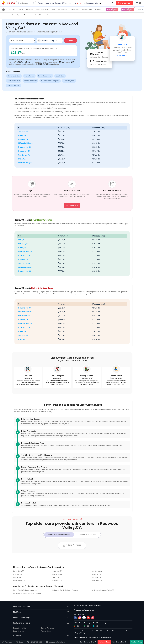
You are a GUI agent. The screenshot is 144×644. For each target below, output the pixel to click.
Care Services (6, 15)
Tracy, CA (56, 578)
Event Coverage (19, 631)
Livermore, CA (57, 581)
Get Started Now (72, 205)
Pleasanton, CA (24, 151)
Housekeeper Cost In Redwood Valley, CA (27, 593)
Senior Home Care (30, 81)
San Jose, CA (23, 132)
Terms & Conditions (98, 631)
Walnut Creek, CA (19, 581)
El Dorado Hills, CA (25, 143)
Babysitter (30, 10)
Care (80, 3)
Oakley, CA (22, 135)
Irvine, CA (22, 159)
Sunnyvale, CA (57, 574)
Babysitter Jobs (87, 10)
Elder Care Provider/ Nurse (59, 535)
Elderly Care (60, 76)
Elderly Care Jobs (14, 86)
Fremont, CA (18, 574)
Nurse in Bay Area (17, 15)
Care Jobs (99, 10)
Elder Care (122, 45)
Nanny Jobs (75, 10)
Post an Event (46, 631)
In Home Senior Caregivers (50, 81)
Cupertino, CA (57, 571)
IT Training (67, 3)
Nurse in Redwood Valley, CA (32, 15)
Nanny (21, 10)
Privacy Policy (111, 631)
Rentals (59, 3)
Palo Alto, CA (23, 139)
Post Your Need (128, 10)
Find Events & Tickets (41, 623)
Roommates (50, 3)
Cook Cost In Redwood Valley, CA (103, 590)
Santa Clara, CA (19, 571)
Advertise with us (124, 631)
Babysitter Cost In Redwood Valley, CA (65, 590)
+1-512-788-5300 (82, 605)
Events (41, 3)
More (99, 3)
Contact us (85, 631)
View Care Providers (72, 545)
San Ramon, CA (24, 155)
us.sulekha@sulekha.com (85, 610)
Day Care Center (42, 10)
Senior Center (29, 76)
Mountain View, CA (25, 163)
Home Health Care (14, 76)
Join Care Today (136, 642)
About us (76, 631)
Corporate (41, 636)
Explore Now (122, 55)
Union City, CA (96, 574)
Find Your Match (104, 642)
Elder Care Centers (88, 535)
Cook (53, 10)
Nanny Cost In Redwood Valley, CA (25, 590)
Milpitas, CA (17, 578)
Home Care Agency (45, 76)
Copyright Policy (80, 633)
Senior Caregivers (14, 81)
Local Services (89, 3)
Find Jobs (41, 612)
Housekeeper (63, 10)
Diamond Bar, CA (25, 147)
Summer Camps (112, 10)
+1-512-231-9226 (95, 605)
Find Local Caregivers (41, 607)
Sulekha (8, 3)
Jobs (75, 3)
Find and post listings (41, 618)
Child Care (12, 10)
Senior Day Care (69, 81)
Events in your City (20, 628)
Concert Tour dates (47, 628)
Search (70, 41)
